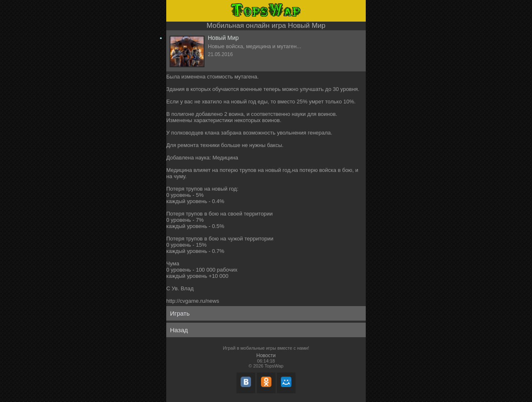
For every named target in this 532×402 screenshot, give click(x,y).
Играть (180, 313)
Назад (179, 330)
